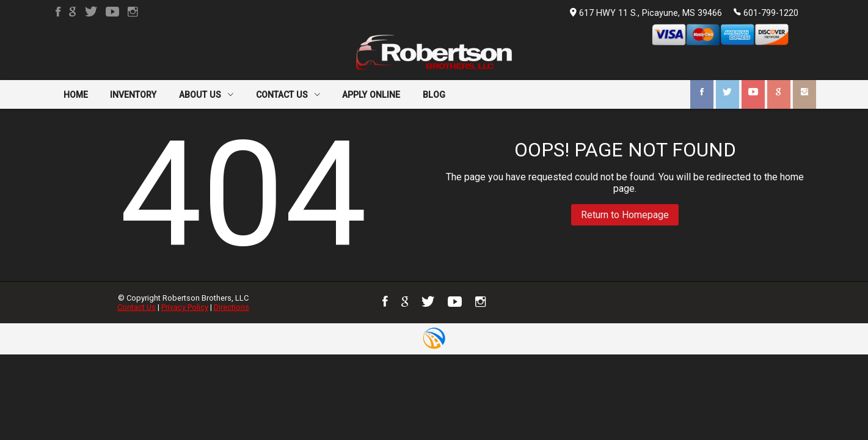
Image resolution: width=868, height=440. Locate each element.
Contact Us (137, 307)
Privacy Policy (185, 307)
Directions (232, 307)
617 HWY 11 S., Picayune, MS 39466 (646, 13)
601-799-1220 (766, 12)
